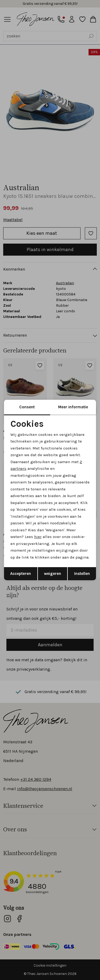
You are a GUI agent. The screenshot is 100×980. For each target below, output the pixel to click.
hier (38, 537)
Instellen (82, 574)
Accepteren (21, 574)
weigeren (53, 574)
